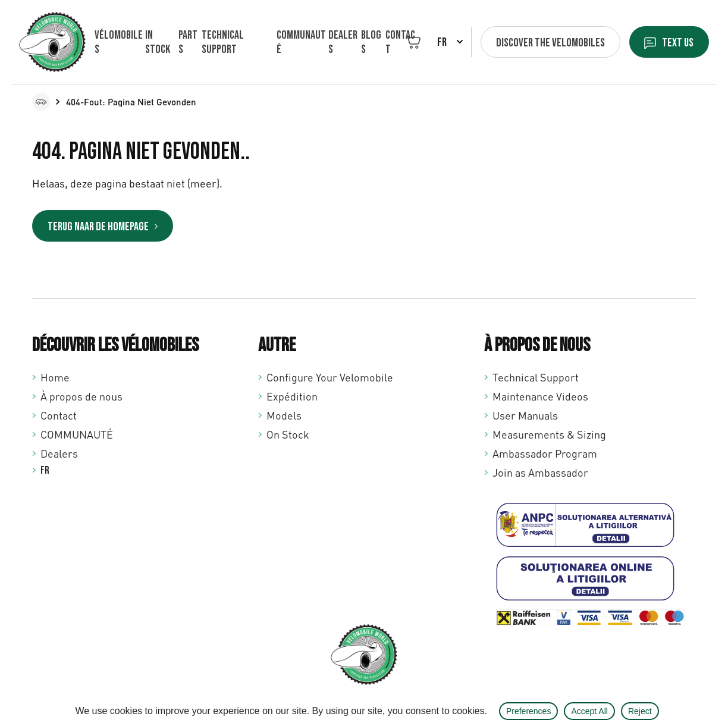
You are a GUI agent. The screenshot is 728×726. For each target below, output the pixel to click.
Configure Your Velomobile (330, 377)
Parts (188, 42)
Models (284, 415)
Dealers (342, 42)
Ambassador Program (545, 453)
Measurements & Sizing (549, 434)
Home (55, 377)
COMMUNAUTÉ (301, 42)
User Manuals (525, 415)
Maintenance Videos (540, 396)
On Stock (288, 434)
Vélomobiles (119, 42)
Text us (677, 43)
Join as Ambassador (540, 472)
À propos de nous (81, 396)
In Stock (158, 42)
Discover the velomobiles (549, 43)
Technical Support (536, 377)
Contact (400, 42)
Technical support (223, 42)
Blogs (371, 42)
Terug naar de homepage (98, 227)
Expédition (292, 396)
